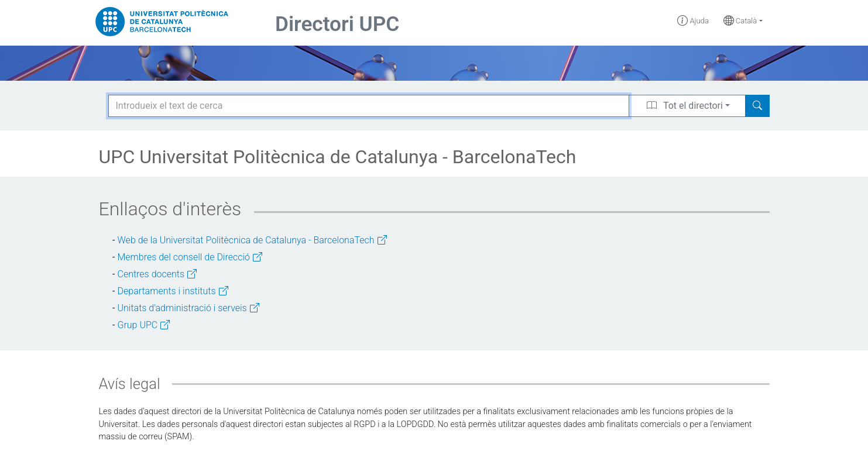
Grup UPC (144, 325)
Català (740, 21)
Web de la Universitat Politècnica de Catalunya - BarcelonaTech (252, 240)
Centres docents (157, 274)
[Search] (757, 106)
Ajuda (693, 21)
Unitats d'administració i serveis (188, 308)
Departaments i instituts (173, 291)
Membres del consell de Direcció (190, 257)
